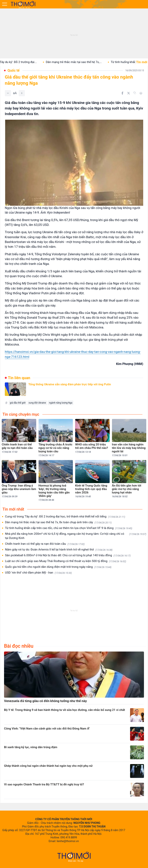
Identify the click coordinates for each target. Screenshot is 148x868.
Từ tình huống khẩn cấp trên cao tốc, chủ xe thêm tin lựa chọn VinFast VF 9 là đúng (69, 528)
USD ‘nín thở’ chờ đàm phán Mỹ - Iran (38, 573)
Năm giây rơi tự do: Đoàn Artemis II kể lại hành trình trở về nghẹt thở (59, 550)
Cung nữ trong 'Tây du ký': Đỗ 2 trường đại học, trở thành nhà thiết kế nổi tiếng (65, 517)
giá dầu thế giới (18, 403)
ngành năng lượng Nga (61, 403)
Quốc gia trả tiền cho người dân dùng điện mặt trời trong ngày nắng (58, 567)
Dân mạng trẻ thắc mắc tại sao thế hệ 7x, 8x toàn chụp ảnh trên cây (58, 522)
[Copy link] (135, 93)
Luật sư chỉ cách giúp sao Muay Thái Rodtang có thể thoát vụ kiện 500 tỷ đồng (66, 561)
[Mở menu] (5, 4)
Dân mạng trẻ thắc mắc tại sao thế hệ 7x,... (79, 62)
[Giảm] (8, 93)
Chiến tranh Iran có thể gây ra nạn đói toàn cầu (45, 544)
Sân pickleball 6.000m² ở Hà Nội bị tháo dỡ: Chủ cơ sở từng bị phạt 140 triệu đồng (68, 555)
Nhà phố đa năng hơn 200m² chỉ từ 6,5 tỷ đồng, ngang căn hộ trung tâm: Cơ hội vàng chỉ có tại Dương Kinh (76, 536)
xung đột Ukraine (37, 403)
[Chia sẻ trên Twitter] (129, 93)
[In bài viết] (141, 93)
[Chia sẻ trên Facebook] (122, 93)
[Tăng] (22, 93)
